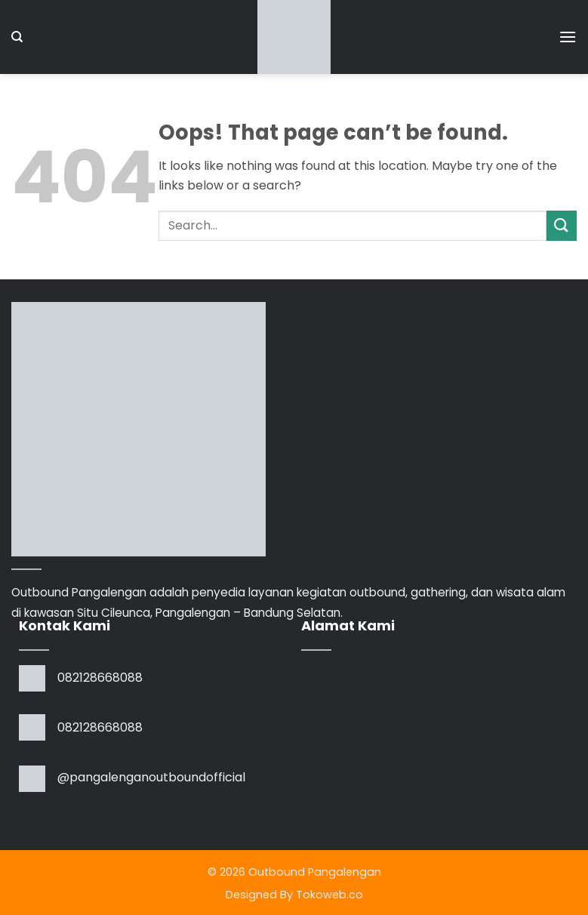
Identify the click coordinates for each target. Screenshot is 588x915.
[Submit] (562, 225)
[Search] (17, 37)
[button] (568, 37)
